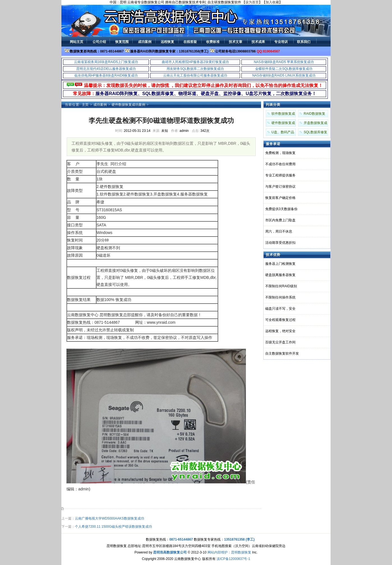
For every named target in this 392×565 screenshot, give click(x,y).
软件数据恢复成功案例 (283, 114)
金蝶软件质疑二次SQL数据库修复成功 (284, 69)
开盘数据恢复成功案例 (315, 124)
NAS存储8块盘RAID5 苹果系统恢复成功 (284, 62)
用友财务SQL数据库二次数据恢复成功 (195, 69)
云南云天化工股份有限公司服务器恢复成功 (195, 75)
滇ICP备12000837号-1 (233, 559)
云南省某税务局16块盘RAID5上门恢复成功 (106, 62)
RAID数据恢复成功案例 (314, 114)
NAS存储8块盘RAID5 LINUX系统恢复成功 (284, 75)
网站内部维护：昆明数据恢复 (229, 552)
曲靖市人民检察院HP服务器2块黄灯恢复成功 (195, 62)
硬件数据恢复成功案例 (128, 105)
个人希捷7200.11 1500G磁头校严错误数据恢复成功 (113, 527)
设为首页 (252, 2)
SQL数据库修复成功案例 (315, 133)
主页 (85, 105)
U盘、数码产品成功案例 (283, 133)
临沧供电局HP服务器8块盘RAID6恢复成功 (106, 75)
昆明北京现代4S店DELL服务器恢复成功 (106, 69)
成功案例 (100, 105)
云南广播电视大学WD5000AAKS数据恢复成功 (109, 518)
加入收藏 (272, 2)
